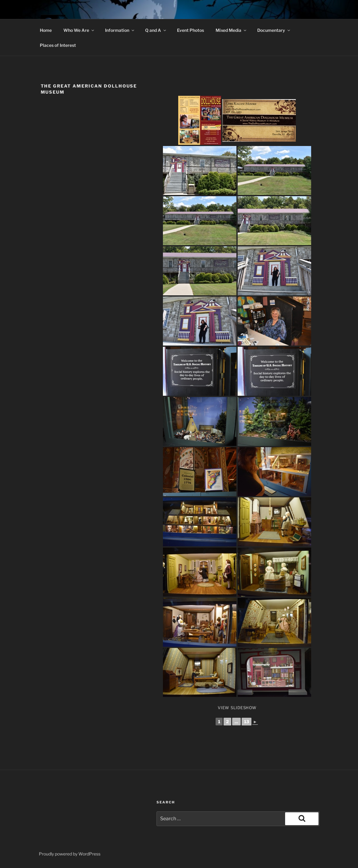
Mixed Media (231, 30)
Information (120, 30)
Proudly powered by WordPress (70, 854)
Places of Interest (58, 45)
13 (247, 722)
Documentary (274, 30)
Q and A (156, 30)
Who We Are (79, 30)
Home (46, 30)
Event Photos (190, 30)
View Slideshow (237, 708)
